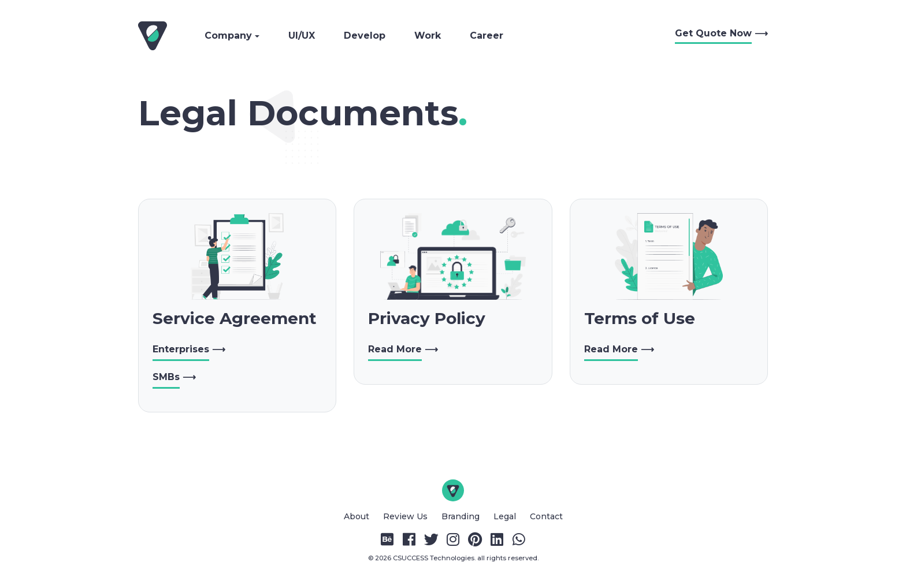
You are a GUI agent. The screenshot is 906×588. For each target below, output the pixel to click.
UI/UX (302, 36)
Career (487, 36)
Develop (365, 36)
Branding (462, 516)
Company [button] (230, 36)
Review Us (406, 516)
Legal (506, 516)
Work (428, 36)
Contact (546, 516)
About (358, 516)
